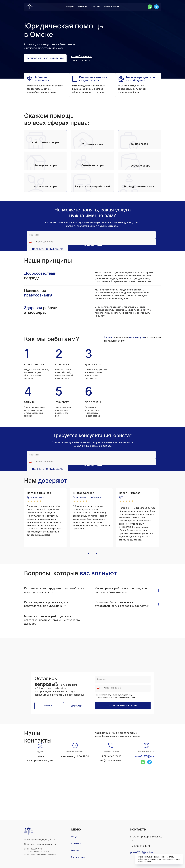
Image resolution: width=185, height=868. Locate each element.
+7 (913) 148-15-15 (111, 756)
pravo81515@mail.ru (146, 756)
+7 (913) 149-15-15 (111, 761)
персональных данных (125, 697)
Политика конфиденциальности (40, 844)
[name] (91, 235)
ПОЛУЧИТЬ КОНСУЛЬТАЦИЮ (48, 249)
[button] (45, 58)
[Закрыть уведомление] (181, 856)
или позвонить (81, 61)
